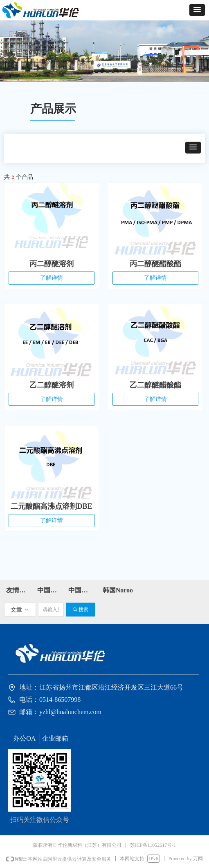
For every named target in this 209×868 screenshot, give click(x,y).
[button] (197, 10)
